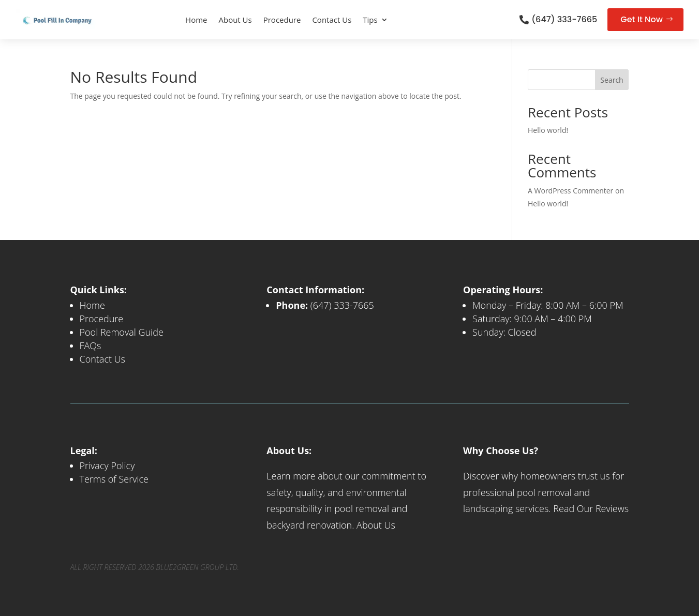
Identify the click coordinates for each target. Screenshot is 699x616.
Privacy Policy (107, 465)
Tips (370, 20)
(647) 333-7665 (564, 19)
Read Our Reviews (591, 508)
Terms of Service (114, 479)
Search (612, 80)
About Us (235, 20)
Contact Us (332, 20)
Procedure (282, 20)
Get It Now (642, 19)
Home (196, 20)
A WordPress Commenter (570, 191)
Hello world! (548, 130)
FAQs (91, 345)
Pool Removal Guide (122, 332)
